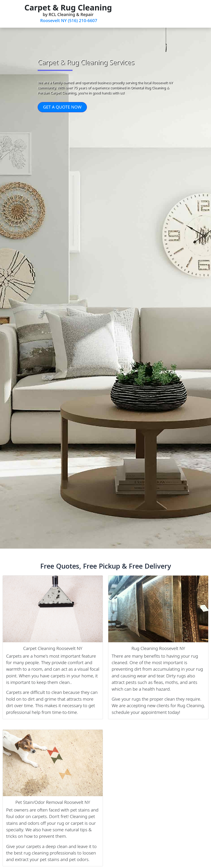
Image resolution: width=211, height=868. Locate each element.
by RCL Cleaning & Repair (68, 13)
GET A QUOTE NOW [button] (62, 107)
